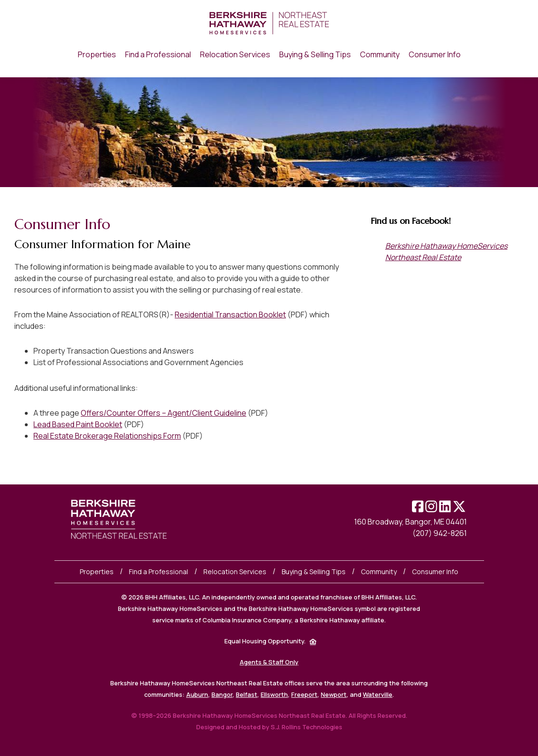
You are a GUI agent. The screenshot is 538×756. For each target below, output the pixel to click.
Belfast (247, 694)
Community (379, 572)
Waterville (378, 694)
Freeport (304, 694)
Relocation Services (235, 572)
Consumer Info (435, 572)
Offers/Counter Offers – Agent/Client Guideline (164, 413)
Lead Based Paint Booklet (78, 424)
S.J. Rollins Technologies (306, 727)
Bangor (222, 694)
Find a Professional (158, 572)
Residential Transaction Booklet (230, 315)
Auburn (197, 694)
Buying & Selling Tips (314, 572)
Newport (334, 694)
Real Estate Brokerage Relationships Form (107, 436)
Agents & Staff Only (269, 662)
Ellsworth (274, 694)
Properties (97, 572)
